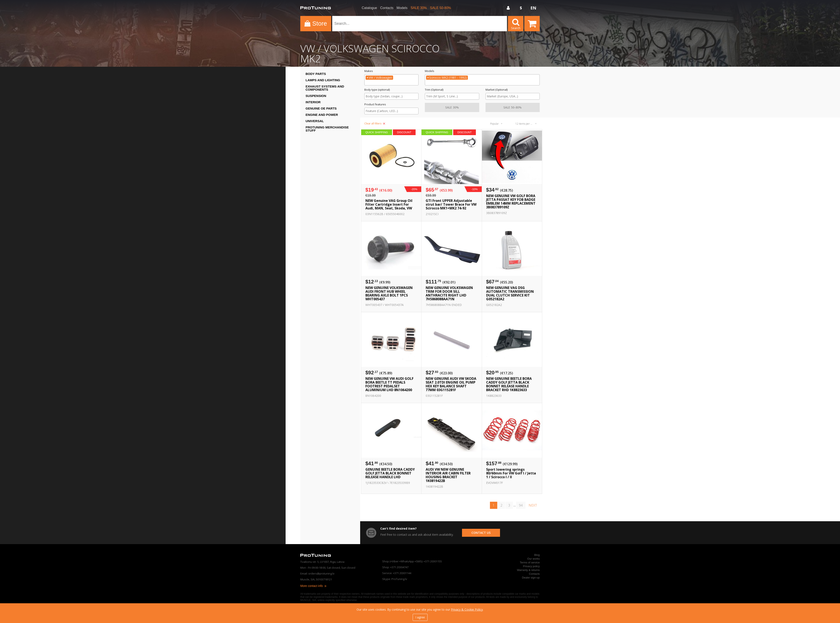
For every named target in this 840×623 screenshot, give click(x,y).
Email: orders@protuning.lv (317, 573)
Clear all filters (375, 123)
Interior (313, 102)
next (533, 505)
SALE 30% (419, 8)
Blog (537, 555)
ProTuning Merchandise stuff (327, 129)
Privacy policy (531, 566)
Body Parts (316, 74)
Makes (369, 71)
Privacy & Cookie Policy (467, 609)
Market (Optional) (497, 90)
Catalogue (369, 8)
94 (521, 505)
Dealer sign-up (531, 578)
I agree (420, 617)
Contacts (387, 8)
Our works (534, 559)
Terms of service (530, 562)
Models (402, 8)
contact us (481, 533)
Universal (315, 121)
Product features (375, 104)
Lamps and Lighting (323, 80)
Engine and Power (322, 115)
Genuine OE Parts (321, 108)
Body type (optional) (377, 90)
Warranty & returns (528, 570)
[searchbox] (391, 83)
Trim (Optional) (434, 90)
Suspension (316, 96)
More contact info (314, 586)
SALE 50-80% (441, 8)
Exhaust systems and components (325, 88)
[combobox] (391, 80)
